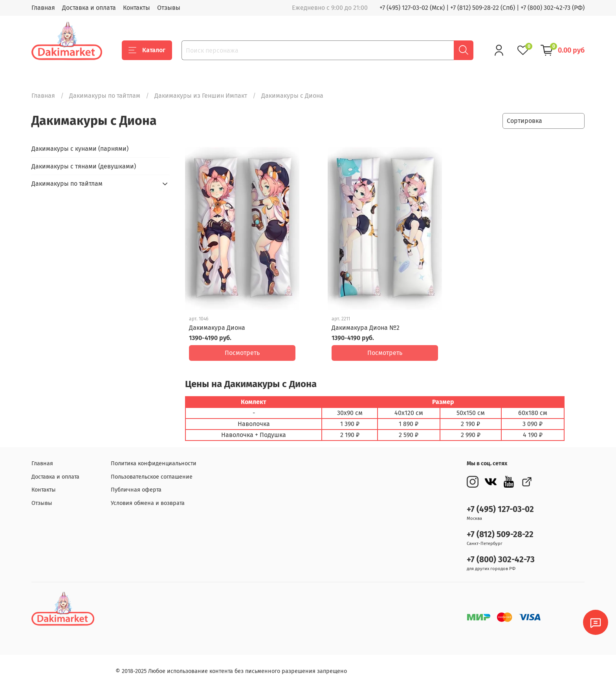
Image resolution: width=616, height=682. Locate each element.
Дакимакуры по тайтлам (105, 96)
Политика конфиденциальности (154, 458)
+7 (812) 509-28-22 (500, 529)
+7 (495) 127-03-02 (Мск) (412, 8)
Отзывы (169, 8)
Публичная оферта (136, 484)
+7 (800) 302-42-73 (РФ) (553, 8)
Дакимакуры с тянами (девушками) (84, 166)
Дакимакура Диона (217, 328)
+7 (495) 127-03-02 (500, 504)
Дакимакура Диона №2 (366, 328)
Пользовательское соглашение (152, 471)
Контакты (137, 8)
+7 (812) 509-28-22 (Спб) (483, 8)
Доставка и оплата (89, 8)
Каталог (147, 50)
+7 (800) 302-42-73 (501, 554)
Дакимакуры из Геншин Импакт (201, 96)
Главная (43, 8)
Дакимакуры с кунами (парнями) (80, 149)
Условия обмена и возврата (148, 497)
